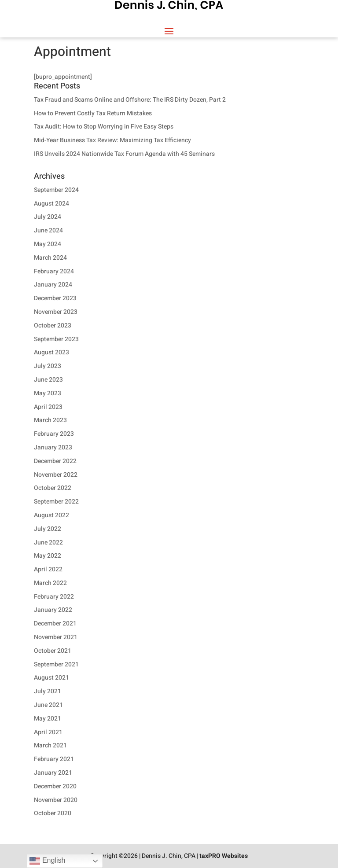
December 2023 (55, 298)
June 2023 (48, 380)
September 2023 (56, 339)
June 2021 (48, 705)
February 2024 (54, 271)
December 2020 (55, 786)
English (47, 861)
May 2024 (48, 244)
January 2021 (53, 773)
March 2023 (50, 420)
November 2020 (56, 800)
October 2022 (53, 488)
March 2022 (50, 583)
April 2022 (48, 569)
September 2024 (56, 190)
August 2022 (51, 515)
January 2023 (53, 447)
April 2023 (48, 407)
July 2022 (48, 529)
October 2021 (53, 651)
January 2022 (53, 610)
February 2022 (54, 597)
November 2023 (56, 312)
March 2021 (50, 745)
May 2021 (48, 719)
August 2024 (51, 204)
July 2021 (48, 691)
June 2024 (48, 230)
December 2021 (55, 623)
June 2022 (48, 542)
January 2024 (53, 285)
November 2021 (56, 637)
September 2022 (56, 502)
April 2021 (48, 732)
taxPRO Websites (224, 856)
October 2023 (53, 325)
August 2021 (51, 678)
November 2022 (56, 475)
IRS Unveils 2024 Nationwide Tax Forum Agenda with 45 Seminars (124, 154)
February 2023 (54, 434)
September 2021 (56, 664)
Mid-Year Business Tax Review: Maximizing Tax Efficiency (112, 140)
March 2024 (50, 258)
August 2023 (51, 352)
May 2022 (48, 556)
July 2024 (48, 217)
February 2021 (54, 759)
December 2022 (55, 461)
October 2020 (53, 813)
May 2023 (48, 393)
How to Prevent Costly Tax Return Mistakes (93, 113)
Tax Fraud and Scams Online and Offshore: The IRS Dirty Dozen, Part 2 (130, 100)
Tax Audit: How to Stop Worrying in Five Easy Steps (104, 127)
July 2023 (48, 366)
